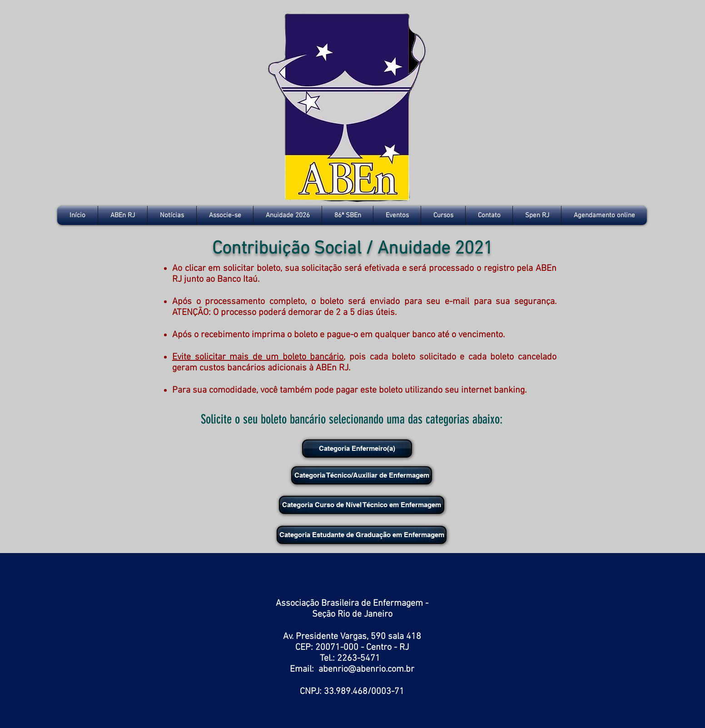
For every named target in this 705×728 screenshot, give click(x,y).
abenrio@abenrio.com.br (366, 669)
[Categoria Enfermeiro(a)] (357, 449)
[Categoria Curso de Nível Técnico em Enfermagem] (362, 505)
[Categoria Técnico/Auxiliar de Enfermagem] (362, 475)
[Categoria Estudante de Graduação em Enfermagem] (362, 535)
